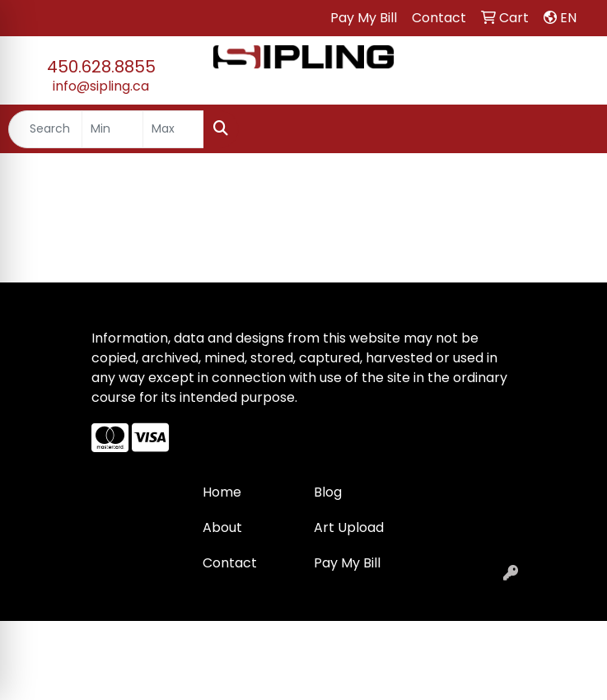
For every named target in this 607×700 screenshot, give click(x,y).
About (222, 527)
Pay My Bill (347, 563)
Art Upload (349, 527)
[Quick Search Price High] (173, 129)
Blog (328, 492)
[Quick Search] (45, 129)
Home (222, 492)
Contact (230, 563)
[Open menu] (574, 129)
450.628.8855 (101, 67)
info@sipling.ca (101, 86)
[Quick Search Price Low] (112, 129)
